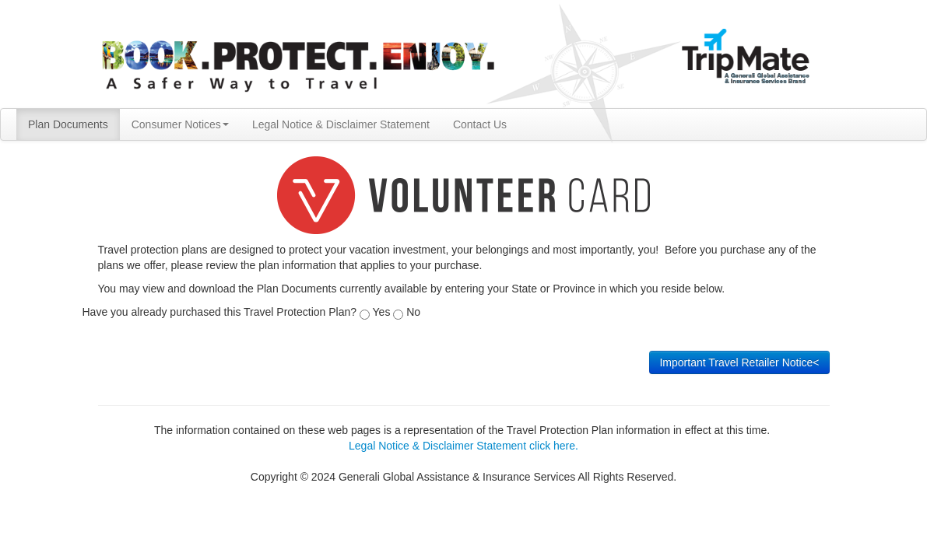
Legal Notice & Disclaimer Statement (341, 124)
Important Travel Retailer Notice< (739, 362)
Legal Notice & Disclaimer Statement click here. (464, 446)
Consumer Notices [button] (180, 124)
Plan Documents (68, 124)
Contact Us (480, 124)
